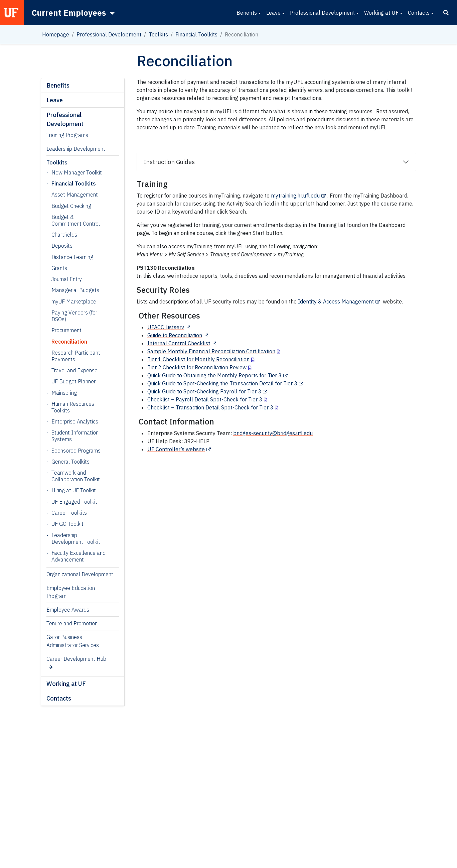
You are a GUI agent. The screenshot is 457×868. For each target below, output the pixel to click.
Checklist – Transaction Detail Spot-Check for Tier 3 (210, 407)
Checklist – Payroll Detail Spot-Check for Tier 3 (205, 399)
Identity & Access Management (336, 301)
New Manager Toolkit (77, 172)
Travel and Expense (74, 370)
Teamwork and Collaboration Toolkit (76, 476)
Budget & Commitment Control (76, 220)
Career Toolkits (69, 513)
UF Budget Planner (73, 381)
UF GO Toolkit (67, 524)
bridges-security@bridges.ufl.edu (273, 433)
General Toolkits (70, 462)
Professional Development (322, 13)
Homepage (56, 34)
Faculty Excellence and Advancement (79, 556)
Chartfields (64, 235)
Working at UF (381, 13)
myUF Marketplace (74, 301)
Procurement (66, 330)
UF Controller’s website (176, 449)
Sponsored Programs (76, 451)
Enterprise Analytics (75, 421)
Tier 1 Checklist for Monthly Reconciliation (198, 359)
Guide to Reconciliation (175, 335)
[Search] (446, 13)
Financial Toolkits (196, 34)
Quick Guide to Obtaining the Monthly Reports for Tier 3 (214, 375)
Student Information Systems (75, 436)
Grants (59, 268)
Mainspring (64, 393)
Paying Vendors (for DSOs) (74, 316)
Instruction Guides (169, 162)
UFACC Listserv (166, 327)
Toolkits (158, 34)
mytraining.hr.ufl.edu (295, 196)
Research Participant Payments (76, 356)
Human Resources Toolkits (73, 407)
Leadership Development (76, 149)
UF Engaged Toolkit (74, 502)
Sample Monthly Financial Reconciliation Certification (211, 351)
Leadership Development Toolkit (76, 538)
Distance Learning (72, 257)
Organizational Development (80, 574)
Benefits (247, 13)
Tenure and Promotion (72, 623)
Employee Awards (68, 610)
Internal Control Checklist (179, 343)
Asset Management (75, 195)
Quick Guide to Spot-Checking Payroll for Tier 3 (204, 391)
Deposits (62, 246)
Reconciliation (69, 342)
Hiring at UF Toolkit (74, 490)
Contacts (419, 13)
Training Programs (67, 135)
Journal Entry (67, 279)
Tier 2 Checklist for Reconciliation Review (197, 367)
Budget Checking (71, 206)
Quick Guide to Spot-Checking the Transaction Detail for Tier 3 (222, 383)
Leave (273, 13)
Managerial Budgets (75, 290)
